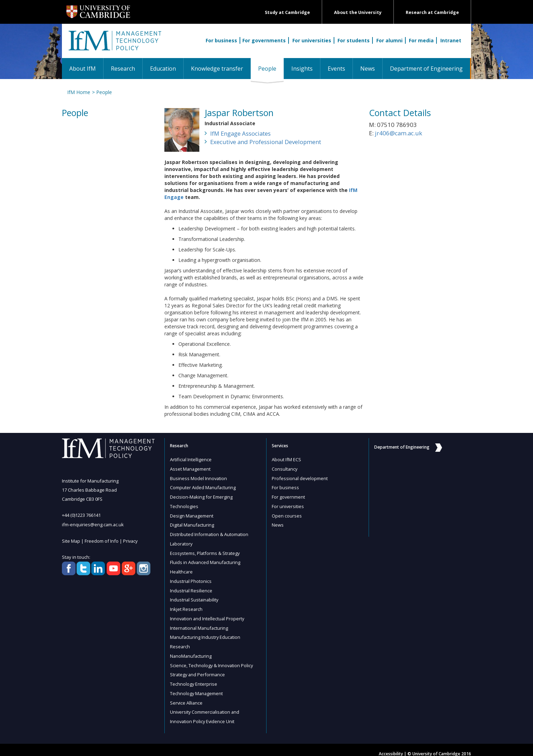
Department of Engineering (426, 69)
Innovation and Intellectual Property (208, 614)
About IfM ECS (286, 459)
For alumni (389, 40)
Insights (302, 69)
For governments (264, 40)
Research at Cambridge (432, 12)
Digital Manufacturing (193, 523)
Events (336, 69)
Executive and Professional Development (266, 142)
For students (354, 40)
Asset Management (191, 469)
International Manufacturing (200, 623)
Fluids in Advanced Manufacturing (206, 559)
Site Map (71, 540)
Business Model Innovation (199, 478)
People (271, 68)
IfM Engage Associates (240, 133)
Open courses (287, 514)
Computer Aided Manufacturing (203, 487)
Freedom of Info (102, 540)
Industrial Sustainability (195, 596)
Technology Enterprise (194, 678)
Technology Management (197, 687)
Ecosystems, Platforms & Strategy (205, 550)
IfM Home (79, 92)
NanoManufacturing (191, 650)
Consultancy (285, 469)
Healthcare (182, 569)
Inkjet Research (186, 605)
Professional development (300, 478)
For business (221, 40)
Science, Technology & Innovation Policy (212, 659)
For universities (312, 40)
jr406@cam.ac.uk (399, 133)
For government (289, 496)
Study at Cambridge (287, 12)
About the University (358, 12)
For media (421, 40)
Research (123, 69)
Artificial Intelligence (191, 459)
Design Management (192, 514)
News (368, 69)
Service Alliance (187, 696)
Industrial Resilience (191, 587)
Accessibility (391, 746)
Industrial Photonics (191, 578)
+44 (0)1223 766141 (81, 515)
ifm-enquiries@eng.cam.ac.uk (93, 524)
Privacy (131, 540)
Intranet (451, 40)
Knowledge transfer (217, 69)
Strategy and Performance (198, 669)
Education (163, 69)
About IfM (83, 69)
